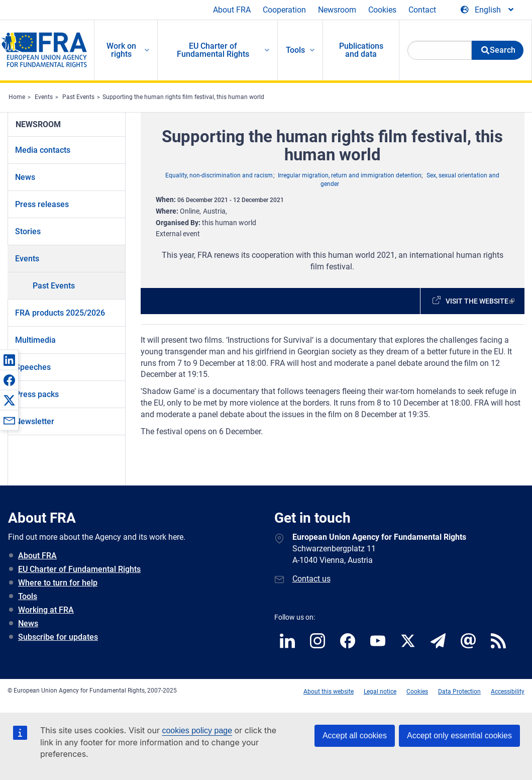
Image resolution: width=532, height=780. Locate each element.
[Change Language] (488, 10)
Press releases (42, 204)
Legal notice (380, 692)
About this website (329, 692)
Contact (422, 10)
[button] (9, 360)
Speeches (33, 367)
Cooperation (284, 10)
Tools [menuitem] (295, 50)
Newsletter (35, 421)
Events (44, 97)
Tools (28, 596)
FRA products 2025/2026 (60, 313)
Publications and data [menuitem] (361, 50)
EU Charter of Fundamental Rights (79, 569)
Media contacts (43, 150)
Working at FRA (46, 610)
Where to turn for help (58, 583)
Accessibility (508, 692)
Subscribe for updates (58, 637)
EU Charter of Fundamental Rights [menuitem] (213, 50)
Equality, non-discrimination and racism (219, 175)
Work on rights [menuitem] (121, 50)
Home (17, 97)
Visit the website (477, 301)
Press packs (37, 394)
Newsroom (337, 10)
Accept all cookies (355, 736)
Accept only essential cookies (459, 736)
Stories (28, 231)
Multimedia (35, 340)
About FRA (232, 10)
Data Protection (459, 692)
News (25, 177)
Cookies (382, 10)
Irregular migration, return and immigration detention (350, 175)
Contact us (311, 579)
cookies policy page (197, 730)
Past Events (78, 97)
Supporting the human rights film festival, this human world (183, 97)
